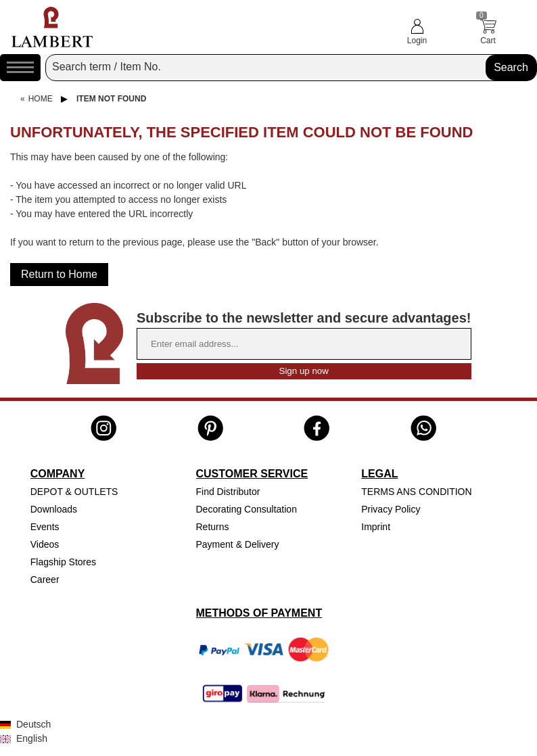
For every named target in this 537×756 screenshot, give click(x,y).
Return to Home (59, 274)
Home (41, 99)
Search (511, 67)
